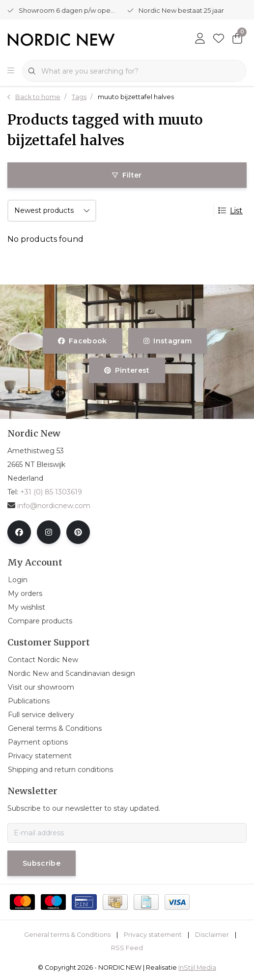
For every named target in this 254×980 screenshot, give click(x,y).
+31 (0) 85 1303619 (51, 492)
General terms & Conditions (67, 935)
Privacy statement (153, 935)
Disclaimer (212, 935)
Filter (127, 175)
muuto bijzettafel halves (136, 97)
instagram (168, 341)
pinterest (127, 370)
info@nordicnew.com (49, 506)
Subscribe (42, 863)
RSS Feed (127, 948)
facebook (83, 341)
